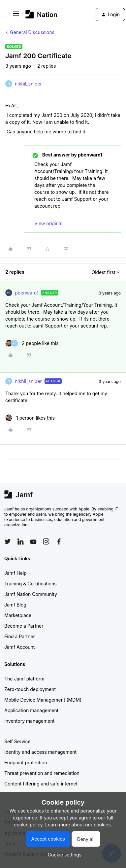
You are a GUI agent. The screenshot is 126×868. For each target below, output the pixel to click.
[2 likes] (32, 343)
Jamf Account (19, 647)
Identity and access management (40, 752)
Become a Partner (24, 626)
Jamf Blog (15, 605)
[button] (16, 16)
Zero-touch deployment (30, 689)
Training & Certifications (31, 584)
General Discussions (32, 32)
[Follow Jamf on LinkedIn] (20, 541)
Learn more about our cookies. (79, 825)
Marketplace (18, 615)
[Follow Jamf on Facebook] (59, 541)
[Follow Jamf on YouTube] (33, 541)
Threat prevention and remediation (42, 773)
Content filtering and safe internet (41, 784)
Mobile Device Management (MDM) (43, 700)
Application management (31, 710)
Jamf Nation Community (31, 594)
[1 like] (30, 418)
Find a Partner (20, 636)
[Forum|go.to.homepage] (41, 14)
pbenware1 (27, 293)
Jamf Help (16, 573)
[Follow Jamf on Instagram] (46, 541)
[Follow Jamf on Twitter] (8, 541)
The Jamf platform (24, 679)
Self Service (17, 741)
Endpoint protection (26, 763)
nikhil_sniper (28, 84)
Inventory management (29, 721)
